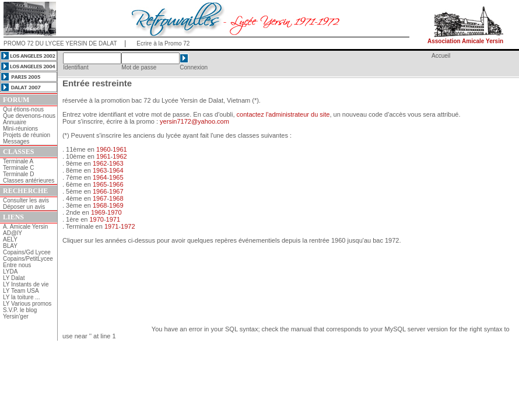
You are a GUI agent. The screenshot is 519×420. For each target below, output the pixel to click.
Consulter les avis (26, 200)
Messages (16, 141)
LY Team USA (21, 291)
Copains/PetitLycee (28, 259)
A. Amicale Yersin (25, 227)
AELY (10, 239)
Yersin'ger (16, 316)
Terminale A (18, 161)
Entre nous (17, 265)
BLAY (10, 246)
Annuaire (15, 122)
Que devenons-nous (29, 116)
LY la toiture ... (22, 297)
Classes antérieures (29, 181)
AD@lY (13, 233)
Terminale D (18, 174)
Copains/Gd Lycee (27, 252)
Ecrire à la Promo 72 (163, 43)
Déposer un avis (24, 207)
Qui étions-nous (23, 109)
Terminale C (18, 168)
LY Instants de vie (26, 284)
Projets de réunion (27, 135)
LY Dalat (14, 278)
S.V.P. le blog (20, 310)
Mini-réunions (20, 129)
